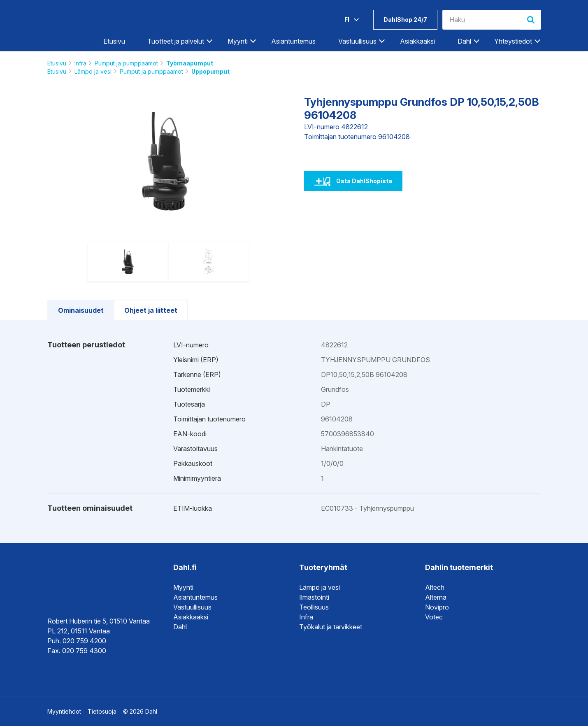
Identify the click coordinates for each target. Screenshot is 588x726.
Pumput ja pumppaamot (126, 63)
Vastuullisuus (357, 41)
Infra (80, 63)
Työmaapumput (190, 63)
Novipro (437, 607)
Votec (434, 617)
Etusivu (114, 41)
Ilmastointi (314, 597)
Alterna (436, 597)
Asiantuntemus (293, 41)
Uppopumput (210, 71)
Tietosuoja (102, 711)
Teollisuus (314, 607)
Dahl (464, 41)
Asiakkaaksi (417, 41)
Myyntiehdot (64, 711)
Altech (435, 587)
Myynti (238, 41)
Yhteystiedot (513, 41)
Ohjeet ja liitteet (151, 310)
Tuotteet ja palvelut (176, 41)
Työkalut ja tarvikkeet (331, 627)
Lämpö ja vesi (93, 71)
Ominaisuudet (81, 310)
